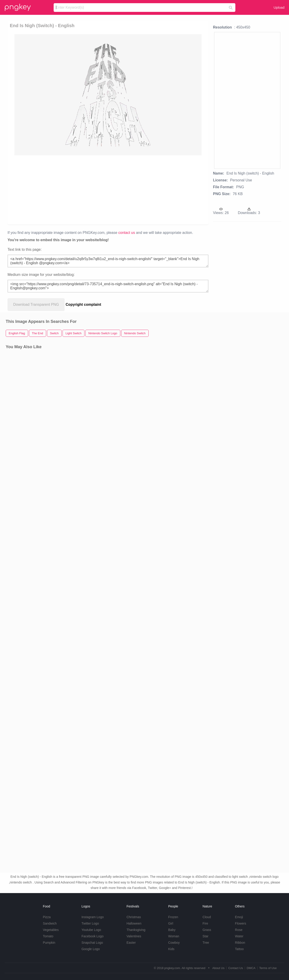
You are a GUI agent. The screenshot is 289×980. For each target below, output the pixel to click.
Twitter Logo (90, 923)
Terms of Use (268, 968)
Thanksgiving (136, 930)
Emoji (239, 917)
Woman (174, 936)
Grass (207, 930)
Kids (171, 949)
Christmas (134, 917)
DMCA (251, 968)
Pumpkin (49, 943)
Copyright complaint (84, 304)
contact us (127, 233)
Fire (205, 923)
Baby (172, 930)
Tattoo (239, 949)
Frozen (173, 917)
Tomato (48, 936)
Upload (279, 7)
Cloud (207, 917)
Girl (171, 923)
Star (205, 936)
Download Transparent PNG (36, 304)
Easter (131, 943)
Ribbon (240, 943)
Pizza (47, 917)
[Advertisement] (107, 190)
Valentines (134, 936)
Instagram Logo (93, 917)
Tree (206, 943)
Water (239, 936)
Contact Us (236, 968)
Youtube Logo (91, 930)
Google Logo (91, 949)
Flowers (240, 923)
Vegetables (51, 930)
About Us (218, 968)
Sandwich (50, 923)
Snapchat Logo (92, 943)
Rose (239, 930)
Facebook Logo (93, 936)
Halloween (134, 923)
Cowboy (174, 943)
